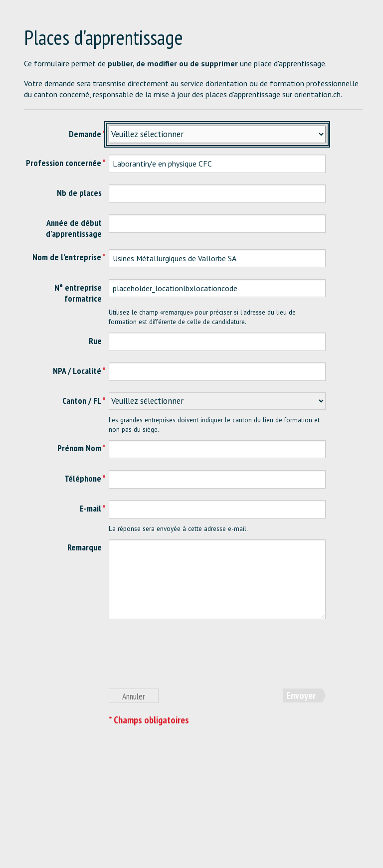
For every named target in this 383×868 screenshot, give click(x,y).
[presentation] (185, 659)
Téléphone (83, 478)
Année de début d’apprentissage (74, 228)
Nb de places (79, 193)
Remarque (85, 547)
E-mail (91, 508)
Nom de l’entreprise (67, 257)
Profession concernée (64, 163)
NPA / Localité (77, 371)
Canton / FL (82, 401)
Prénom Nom (79, 448)
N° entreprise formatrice (78, 293)
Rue (95, 341)
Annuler (134, 696)
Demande (85, 134)
